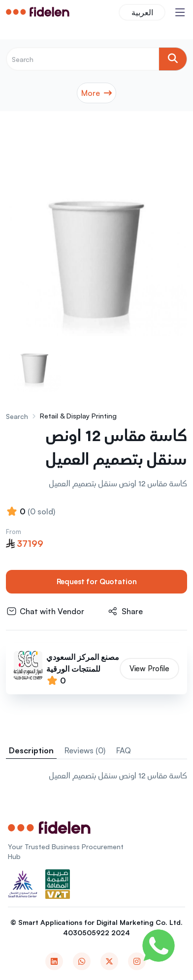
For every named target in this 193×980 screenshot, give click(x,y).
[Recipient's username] (82, 59)
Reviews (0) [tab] (85, 751)
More (96, 93)
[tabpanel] (96, 777)
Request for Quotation (97, 581)
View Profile (149, 668)
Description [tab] (31, 751)
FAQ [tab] (124, 751)
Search (17, 416)
